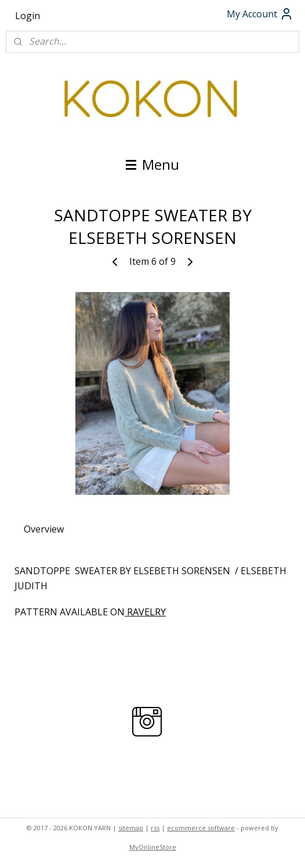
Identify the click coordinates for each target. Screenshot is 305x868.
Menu (152, 164)
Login (28, 16)
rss (155, 828)
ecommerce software (201, 828)
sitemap (131, 828)
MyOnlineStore (153, 847)
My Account (260, 14)
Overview (44, 529)
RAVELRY (145, 612)
